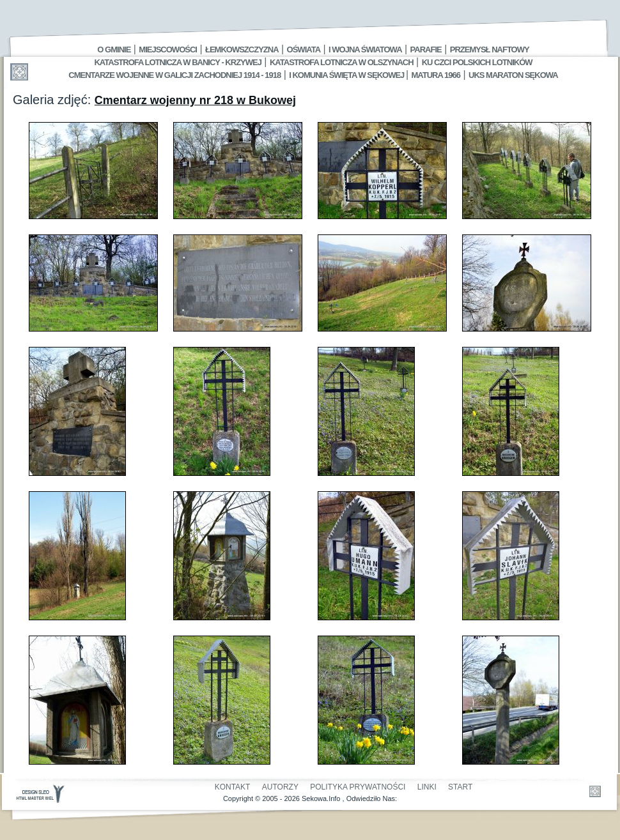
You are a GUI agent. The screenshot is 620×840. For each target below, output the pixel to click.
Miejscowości (168, 50)
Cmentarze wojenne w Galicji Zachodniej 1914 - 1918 (174, 75)
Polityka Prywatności (358, 787)
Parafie (426, 50)
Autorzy (280, 787)
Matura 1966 (436, 75)
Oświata (304, 50)
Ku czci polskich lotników (477, 62)
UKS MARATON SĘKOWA (513, 75)
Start (460, 787)
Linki (427, 787)
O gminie (114, 50)
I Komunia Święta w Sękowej (347, 75)
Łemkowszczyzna (242, 50)
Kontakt (233, 787)
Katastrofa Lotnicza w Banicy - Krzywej (177, 62)
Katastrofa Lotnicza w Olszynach (342, 62)
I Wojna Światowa (365, 50)
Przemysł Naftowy (490, 50)
